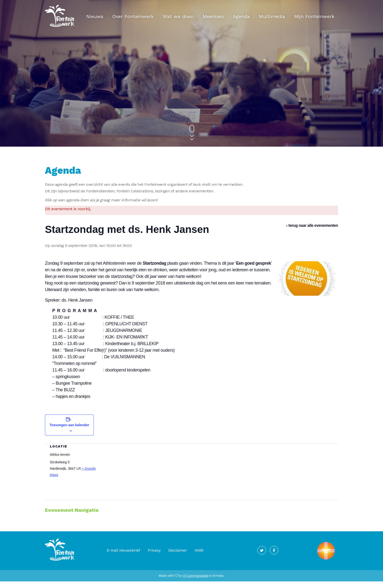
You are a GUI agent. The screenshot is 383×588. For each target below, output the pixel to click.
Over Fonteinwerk (133, 16)
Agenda (241, 16)
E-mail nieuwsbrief (123, 557)
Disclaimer (178, 557)
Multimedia (272, 16)
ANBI (199, 557)
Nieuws (95, 16)
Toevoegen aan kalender (69, 432)
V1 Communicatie (196, 582)
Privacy (154, 557)
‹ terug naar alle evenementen (312, 225)
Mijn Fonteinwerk (314, 16)
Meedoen (213, 16)
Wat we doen (178, 16)
